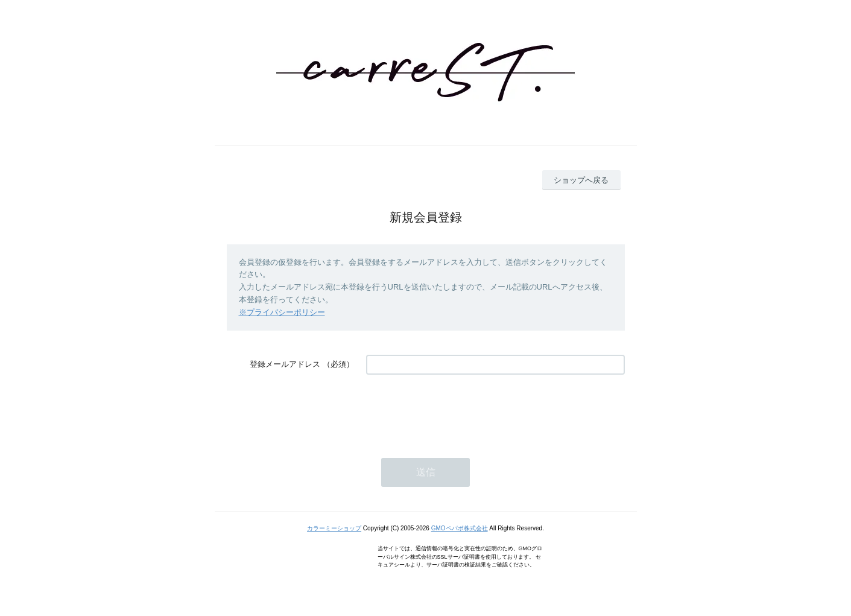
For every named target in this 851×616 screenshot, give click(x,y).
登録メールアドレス (285, 364)
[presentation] (458, 410)
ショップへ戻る (581, 180)
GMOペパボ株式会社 (460, 528)
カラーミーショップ (334, 528)
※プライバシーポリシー (282, 312)
